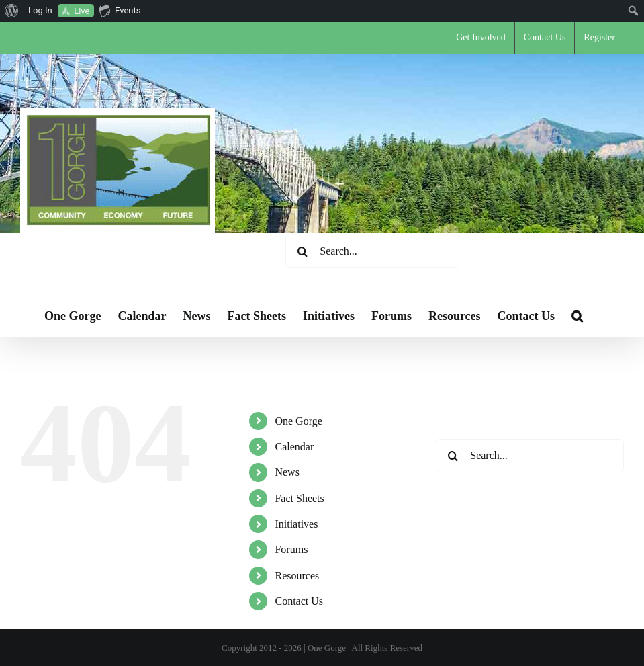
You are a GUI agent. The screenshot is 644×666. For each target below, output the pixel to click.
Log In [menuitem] (40, 10)
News (287, 472)
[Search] (302, 251)
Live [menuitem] (82, 11)
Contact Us (299, 601)
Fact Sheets (299, 498)
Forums (291, 549)
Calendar (294, 447)
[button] (577, 316)
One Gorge (298, 421)
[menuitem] (12, 11)
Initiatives (296, 524)
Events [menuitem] (120, 10)
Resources (297, 576)
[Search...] (372, 251)
